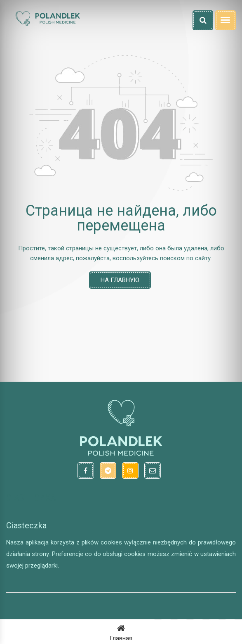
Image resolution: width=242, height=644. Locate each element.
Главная (121, 632)
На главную (120, 280)
